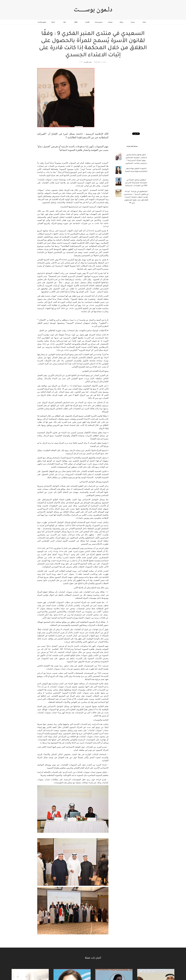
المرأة (53, 22)
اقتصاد (87, 22)
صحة (144, 22)
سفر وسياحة (99, 22)
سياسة (133, 22)
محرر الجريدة (88, 62)
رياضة (121, 22)
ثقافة (76, 22)
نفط (65, 22)
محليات (110, 22)
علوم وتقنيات (42, 22)
